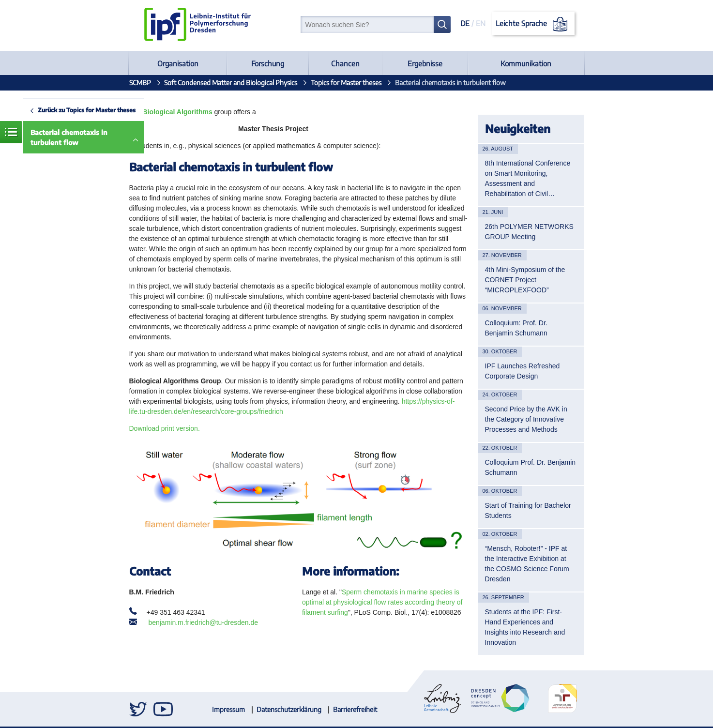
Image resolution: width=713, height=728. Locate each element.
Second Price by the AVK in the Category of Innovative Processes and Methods (526, 419)
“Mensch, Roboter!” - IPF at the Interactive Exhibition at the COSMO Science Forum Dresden (527, 564)
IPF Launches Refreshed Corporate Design (523, 371)
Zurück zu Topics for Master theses (87, 110)
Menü (11, 132)
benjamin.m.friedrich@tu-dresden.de (203, 622)
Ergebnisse (425, 63)
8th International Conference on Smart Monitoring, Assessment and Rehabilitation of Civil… (528, 178)
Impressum (228, 709)
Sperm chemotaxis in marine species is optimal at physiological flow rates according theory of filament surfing (382, 602)
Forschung (268, 63)
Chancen (345, 63)
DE (465, 23)
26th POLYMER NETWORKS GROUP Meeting (529, 232)
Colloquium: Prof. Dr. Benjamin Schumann (516, 328)
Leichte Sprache (533, 24)
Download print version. (165, 428)
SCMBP (140, 83)
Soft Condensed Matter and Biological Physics (231, 83)
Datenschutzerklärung (289, 709)
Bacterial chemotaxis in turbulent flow (69, 137)
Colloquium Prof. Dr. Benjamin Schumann (531, 467)
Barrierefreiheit (355, 709)
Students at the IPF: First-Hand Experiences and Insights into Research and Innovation (525, 627)
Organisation (178, 63)
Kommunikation (526, 63)
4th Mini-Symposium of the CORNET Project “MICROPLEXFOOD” (525, 280)
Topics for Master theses (346, 83)
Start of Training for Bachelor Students (528, 510)
